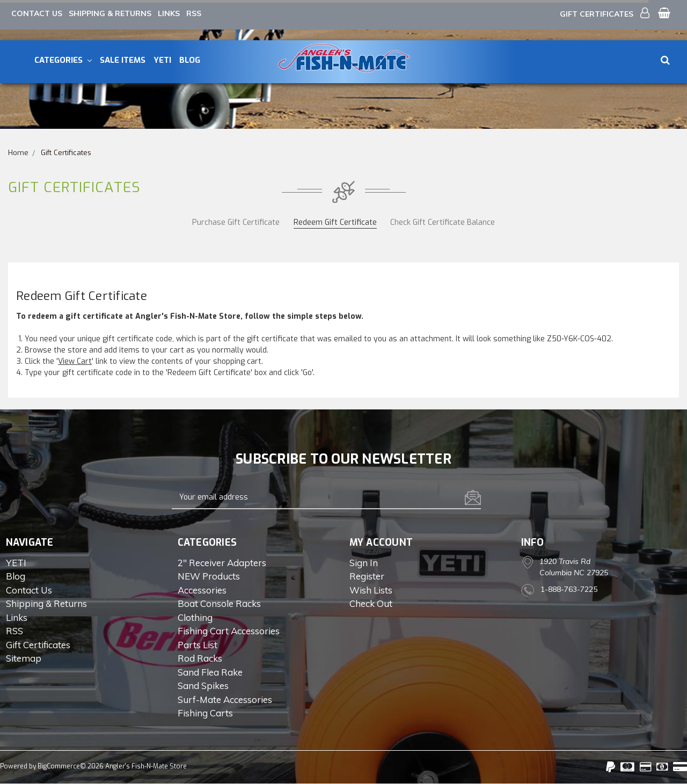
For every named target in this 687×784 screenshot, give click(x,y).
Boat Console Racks (219, 603)
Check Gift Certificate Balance (443, 222)
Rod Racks (200, 658)
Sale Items (123, 60)
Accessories (202, 590)
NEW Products (209, 576)
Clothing (195, 617)
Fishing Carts (205, 713)
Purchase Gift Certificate (236, 222)
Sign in (364, 563)
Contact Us (37, 13)
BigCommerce (59, 766)
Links (169, 13)
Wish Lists (371, 590)
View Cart (75, 361)
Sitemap (24, 658)
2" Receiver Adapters (222, 563)
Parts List (198, 645)
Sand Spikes (203, 686)
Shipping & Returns (110, 13)
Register (367, 576)
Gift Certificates (597, 14)
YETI (162, 60)
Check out (371, 603)
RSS (194, 13)
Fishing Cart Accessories (229, 631)
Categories (63, 60)
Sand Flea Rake (210, 672)
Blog (190, 60)
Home (18, 153)
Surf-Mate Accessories (225, 699)
